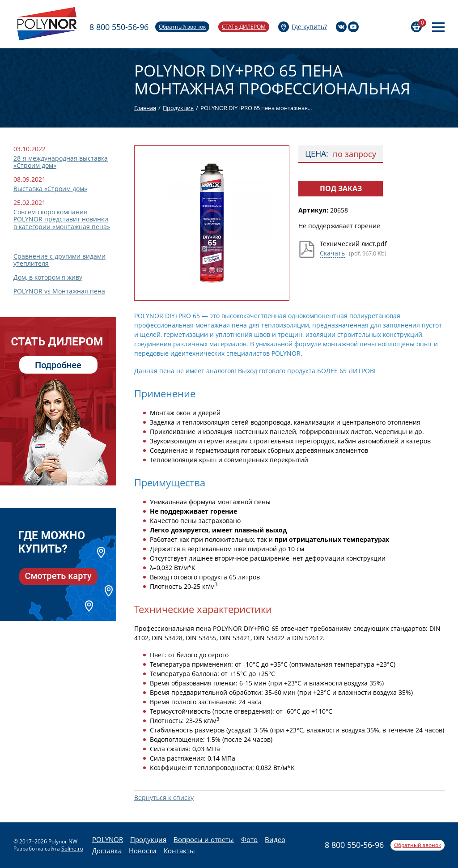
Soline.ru (72, 849)
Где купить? (309, 27)
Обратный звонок (182, 27)
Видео (275, 839)
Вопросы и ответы (204, 839)
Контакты (179, 851)
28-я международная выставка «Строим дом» (61, 162)
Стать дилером (244, 27)
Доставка (107, 851)
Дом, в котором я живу (48, 277)
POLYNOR (108, 839)
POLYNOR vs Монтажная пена (59, 291)
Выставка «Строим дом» (50, 189)
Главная (145, 108)
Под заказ (341, 188)
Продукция (178, 108)
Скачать (332, 253)
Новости (143, 851)
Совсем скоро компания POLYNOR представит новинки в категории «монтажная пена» (62, 219)
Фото (249, 839)
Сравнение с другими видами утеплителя (59, 260)
